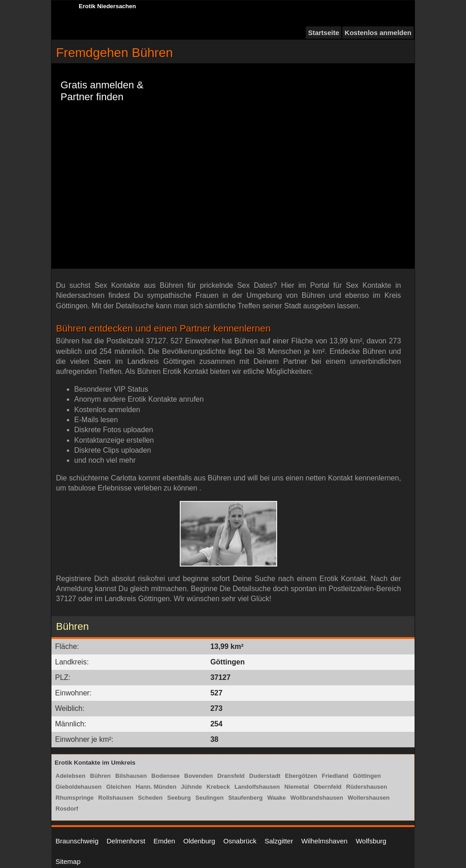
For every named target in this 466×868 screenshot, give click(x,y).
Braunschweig (77, 841)
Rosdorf (67, 809)
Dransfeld (231, 776)
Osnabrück (240, 841)
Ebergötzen (301, 776)
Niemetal (297, 787)
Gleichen (119, 787)
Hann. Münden (156, 787)
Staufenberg (245, 798)
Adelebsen (71, 776)
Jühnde (192, 787)
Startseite (324, 33)
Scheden (150, 798)
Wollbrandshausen (317, 798)
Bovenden (199, 776)
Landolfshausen (257, 787)
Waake (276, 798)
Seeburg (179, 798)
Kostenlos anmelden (378, 33)
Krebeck (218, 787)
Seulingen (209, 798)
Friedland (335, 776)
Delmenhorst (126, 841)
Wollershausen (369, 798)
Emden (164, 841)
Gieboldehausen (79, 787)
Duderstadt (265, 776)
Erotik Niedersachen (107, 6)
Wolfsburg (371, 841)
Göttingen (367, 776)
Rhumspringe (75, 798)
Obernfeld (327, 787)
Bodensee (166, 776)
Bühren (101, 776)
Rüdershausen (366, 787)
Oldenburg (199, 841)
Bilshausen (131, 776)
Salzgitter (279, 841)
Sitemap (68, 861)
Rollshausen (116, 798)
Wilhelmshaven (324, 841)
